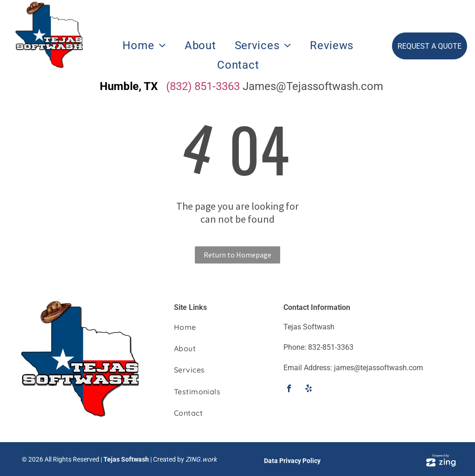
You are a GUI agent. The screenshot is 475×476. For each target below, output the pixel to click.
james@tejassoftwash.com (379, 368)
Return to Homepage (237, 255)
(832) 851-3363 (203, 86)
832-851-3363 (331, 347)
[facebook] (289, 390)
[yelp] (309, 390)
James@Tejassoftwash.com (313, 86)
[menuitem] (144, 46)
